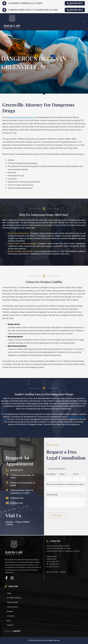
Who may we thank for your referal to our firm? (65, 484)
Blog (9, 621)
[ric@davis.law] (7, 503)
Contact (10, 625)
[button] (85, 22)
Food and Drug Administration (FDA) (20, 117)
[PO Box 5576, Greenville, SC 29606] (7, 483)
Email (63, 474)
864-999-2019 (16, 470)
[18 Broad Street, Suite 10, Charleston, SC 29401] (4, 10)
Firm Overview (12, 602)
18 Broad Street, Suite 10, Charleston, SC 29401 (33, 10)
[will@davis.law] (7, 498)
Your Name (51, 474)
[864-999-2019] (7, 470)
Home (9, 593)
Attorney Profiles (14, 598)
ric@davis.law (16, 503)
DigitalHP (17, 631)
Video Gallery (12, 607)
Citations (11, 616)
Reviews (10, 611)
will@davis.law (17, 498)
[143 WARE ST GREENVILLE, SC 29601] (4, 3)
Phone (76, 474)
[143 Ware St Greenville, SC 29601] (7, 475)
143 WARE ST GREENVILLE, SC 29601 (25, 3)
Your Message (52, 495)
